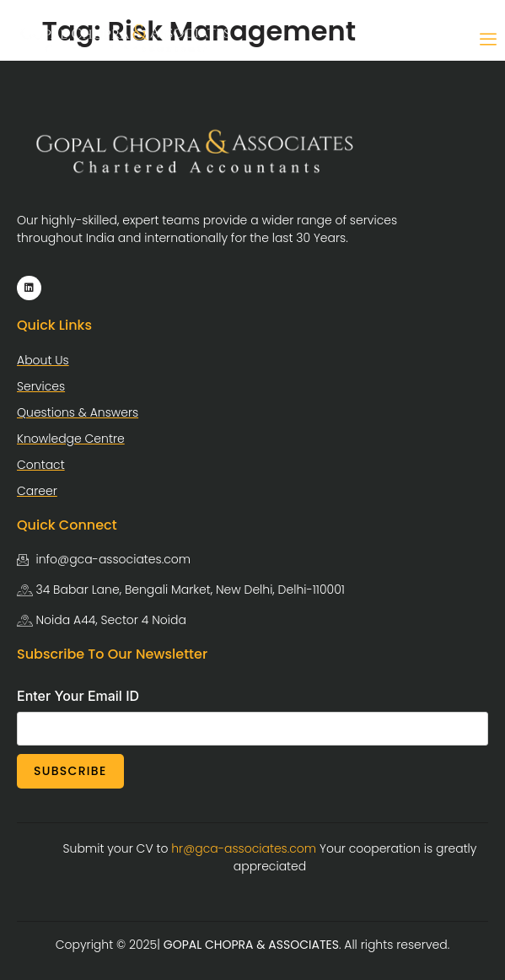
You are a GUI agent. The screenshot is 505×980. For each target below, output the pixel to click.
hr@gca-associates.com (244, 848)
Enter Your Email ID (78, 696)
